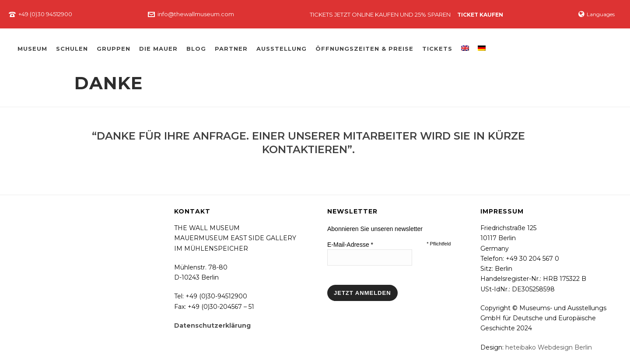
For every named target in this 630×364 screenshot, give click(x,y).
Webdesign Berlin (565, 347)
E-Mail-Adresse (350, 245)
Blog (196, 49)
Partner (231, 49)
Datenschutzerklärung (212, 325)
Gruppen (114, 49)
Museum (32, 49)
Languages (597, 14)
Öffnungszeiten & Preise (364, 49)
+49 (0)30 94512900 (45, 14)
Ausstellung (282, 49)
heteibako (521, 347)
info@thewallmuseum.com (196, 14)
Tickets (437, 49)
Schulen (72, 49)
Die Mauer (158, 49)
